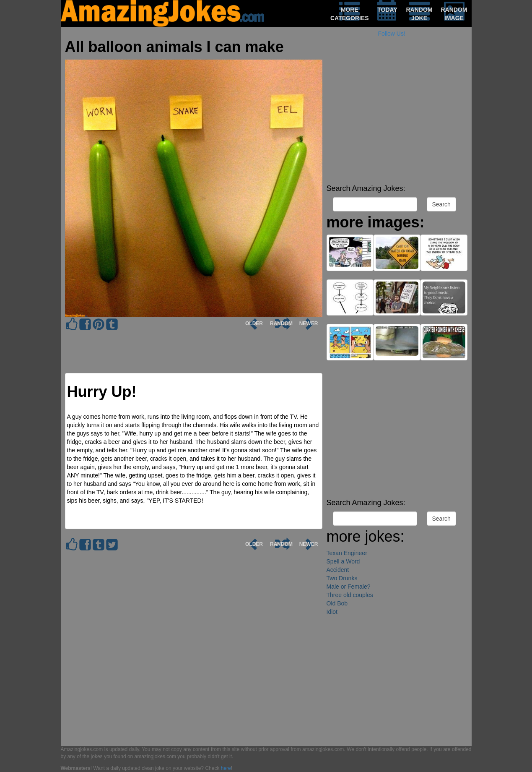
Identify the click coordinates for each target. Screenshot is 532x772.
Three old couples (350, 595)
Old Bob (337, 603)
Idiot (332, 612)
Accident (338, 570)
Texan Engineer (347, 553)
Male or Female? (349, 587)
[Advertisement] (397, 122)
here (226, 768)
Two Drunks (342, 578)
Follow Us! (392, 34)
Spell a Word (343, 561)
